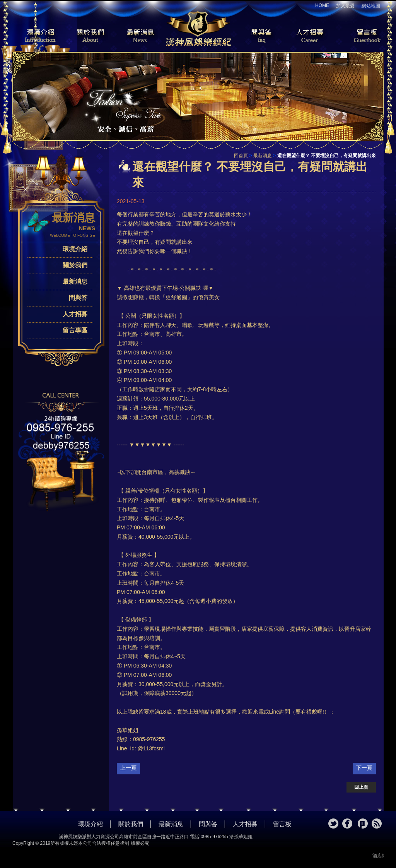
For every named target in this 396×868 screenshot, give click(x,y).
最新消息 (140, 36)
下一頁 (364, 768)
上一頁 (128, 768)
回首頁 (241, 156)
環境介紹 (36, 36)
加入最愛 (345, 6)
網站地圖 (371, 6)
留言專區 (75, 330)
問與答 (256, 36)
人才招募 (308, 36)
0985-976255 (214, 837)
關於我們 (88, 36)
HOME (322, 5)
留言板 (360, 36)
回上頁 (361, 787)
